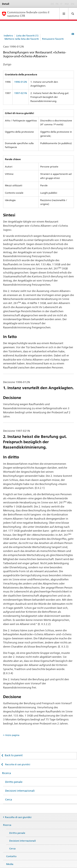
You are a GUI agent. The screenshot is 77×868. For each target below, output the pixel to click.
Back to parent (14, 755)
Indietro (8, 36)
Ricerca (6, 773)
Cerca (9, 799)
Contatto (11, 856)
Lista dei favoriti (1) (27, 36)
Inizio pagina (12, 735)
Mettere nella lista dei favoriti (22, 39)
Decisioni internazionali (20, 791)
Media (10, 864)
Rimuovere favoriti (53, 39)
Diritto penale (14, 782)
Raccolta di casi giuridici (17, 764)
